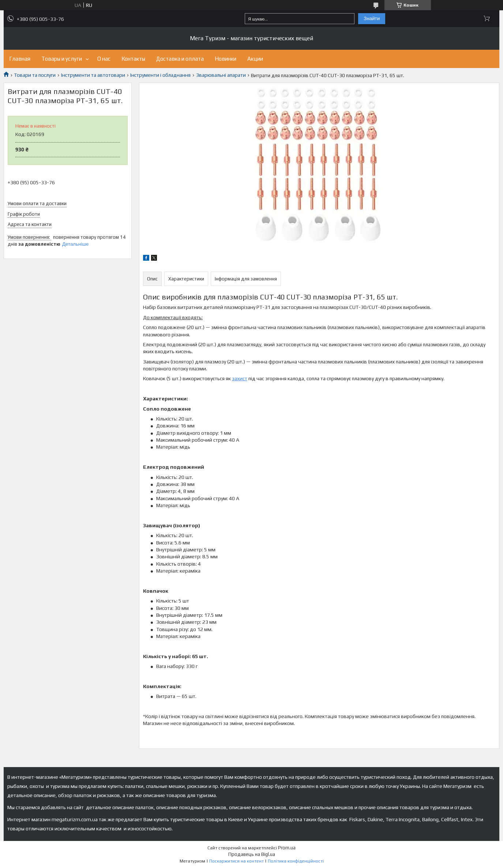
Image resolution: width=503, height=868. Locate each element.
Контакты (133, 59)
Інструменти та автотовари (93, 75)
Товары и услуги (62, 59)
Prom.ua (287, 848)
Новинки (226, 59)
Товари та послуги (35, 75)
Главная (20, 59)
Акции (255, 59)
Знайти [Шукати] (372, 18)
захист (240, 378)
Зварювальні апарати (221, 75)
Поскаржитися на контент (237, 861)
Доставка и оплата (180, 59)
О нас (104, 59)
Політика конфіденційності (296, 861)
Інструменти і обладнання (160, 75)
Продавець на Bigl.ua (252, 854)
